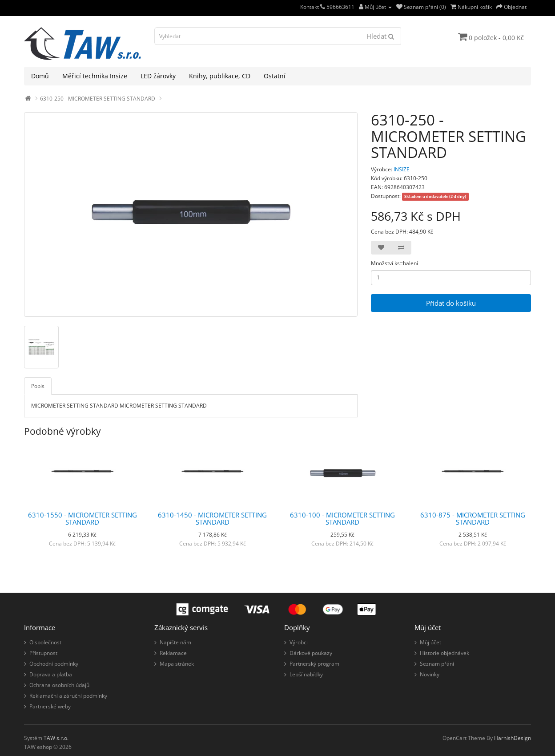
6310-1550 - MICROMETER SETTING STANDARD (82, 519)
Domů (40, 76)
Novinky (430, 674)
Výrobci (299, 642)
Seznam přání (437, 664)
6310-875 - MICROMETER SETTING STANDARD (473, 519)
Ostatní (275, 76)
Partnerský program (314, 664)
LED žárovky (158, 76)
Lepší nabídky (306, 674)
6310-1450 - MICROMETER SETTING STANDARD (212, 519)
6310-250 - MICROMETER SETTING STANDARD (98, 99)
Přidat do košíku (451, 303)
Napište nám (175, 642)
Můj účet (430, 642)
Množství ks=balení (394, 263)
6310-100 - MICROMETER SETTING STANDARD (342, 519)
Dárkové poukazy (311, 653)
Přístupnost (43, 653)
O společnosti (46, 642)
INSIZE (402, 169)
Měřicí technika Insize (95, 76)
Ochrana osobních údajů (59, 685)
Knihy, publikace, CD (220, 76)
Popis (38, 386)
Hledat (380, 36)
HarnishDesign (513, 738)
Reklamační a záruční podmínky (68, 696)
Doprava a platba (51, 674)
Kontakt (313, 7)
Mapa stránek (177, 664)
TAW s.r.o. (56, 738)
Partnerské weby (50, 706)
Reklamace (173, 653)
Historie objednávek (444, 653)
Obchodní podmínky (54, 664)
